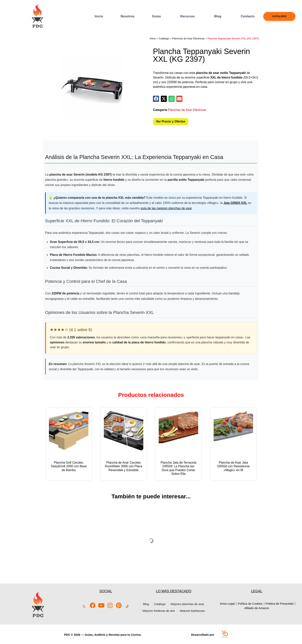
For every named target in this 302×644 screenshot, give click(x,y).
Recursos (187, 16)
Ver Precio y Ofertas (171, 121)
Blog (218, 16)
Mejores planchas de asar (188, 604)
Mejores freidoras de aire (158, 611)
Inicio (99, 16)
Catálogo (279, 16)
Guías (156, 16)
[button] (156, 99)
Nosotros (128, 16)
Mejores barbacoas (193, 611)
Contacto (248, 16)
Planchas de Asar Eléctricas (188, 38)
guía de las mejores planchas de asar (166, 208)
